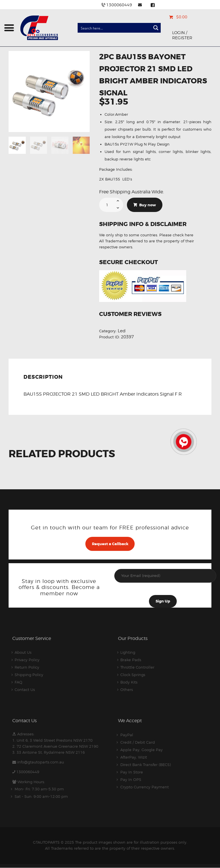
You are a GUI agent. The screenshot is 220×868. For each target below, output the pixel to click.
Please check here (176, 235)
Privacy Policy (27, 660)
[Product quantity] (111, 205)
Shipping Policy (29, 675)
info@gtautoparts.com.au (41, 762)
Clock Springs (133, 675)
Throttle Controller (137, 667)
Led (122, 331)
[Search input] (115, 28)
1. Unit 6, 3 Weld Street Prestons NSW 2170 (52, 740)
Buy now (148, 205)
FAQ (18, 682)
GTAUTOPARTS (46, 842)
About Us (23, 652)
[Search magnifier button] (156, 28)
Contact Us (25, 690)
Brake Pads (131, 660)
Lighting (128, 652)
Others (127, 690)
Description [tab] (43, 377)
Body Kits (129, 682)
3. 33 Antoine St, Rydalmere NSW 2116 (49, 752)
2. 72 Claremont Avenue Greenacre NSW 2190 (55, 746)
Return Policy (27, 667)
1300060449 (28, 772)
